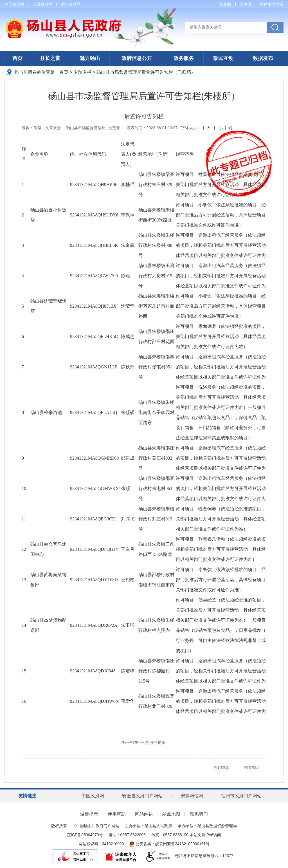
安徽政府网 (42, 4)
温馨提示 (89, 814)
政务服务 (184, 58)
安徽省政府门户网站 (142, 796)
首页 (17, 58)
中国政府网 (14, 4)
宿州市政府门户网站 (241, 796)
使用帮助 (117, 814)
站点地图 (171, 814)
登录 (280, 4)
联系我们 (199, 814)
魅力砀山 (90, 58)
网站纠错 (144, 814)
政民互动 (223, 58)
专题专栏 (82, 72)
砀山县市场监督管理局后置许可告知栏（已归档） (146, 72)
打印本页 (222, 768)
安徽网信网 (192, 796)
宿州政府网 (71, 4)
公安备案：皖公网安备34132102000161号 (169, 844)
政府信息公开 (137, 58)
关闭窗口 (251, 768)
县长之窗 (50, 58)
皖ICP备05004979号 (85, 835)
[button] (225, 4)
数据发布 (263, 58)
